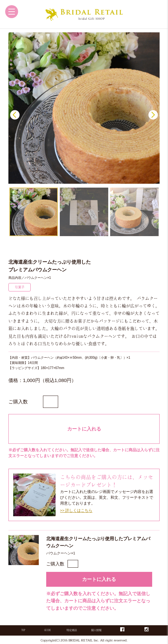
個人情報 (96, 630)
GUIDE (47, 630)
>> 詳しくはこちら (76, 510)
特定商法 (72, 630)
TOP (23, 630)
